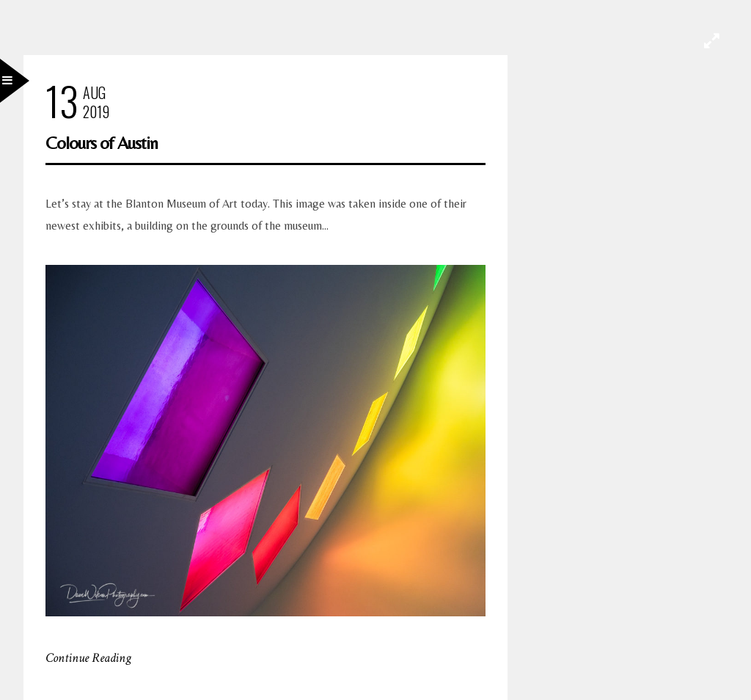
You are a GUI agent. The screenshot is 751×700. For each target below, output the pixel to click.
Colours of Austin (102, 143)
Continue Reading (88, 658)
